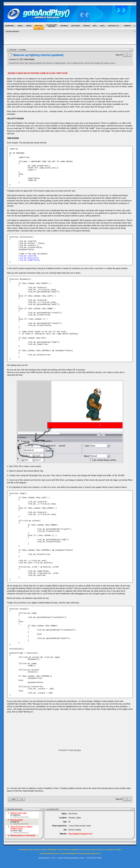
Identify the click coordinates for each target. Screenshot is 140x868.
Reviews (67, 850)
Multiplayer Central (55, 850)
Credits (118, 850)
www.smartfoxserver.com (50, 853)
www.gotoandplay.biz (69, 853)
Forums (83, 850)
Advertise (110, 850)
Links (94, 850)
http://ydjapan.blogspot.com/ (80, 834)
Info (89, 850)
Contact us (101, 850)
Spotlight (75, 850)
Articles (44, 850)
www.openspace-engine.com (89, 853)
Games (37, 850)
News (31, 850)
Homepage (23, 850)
